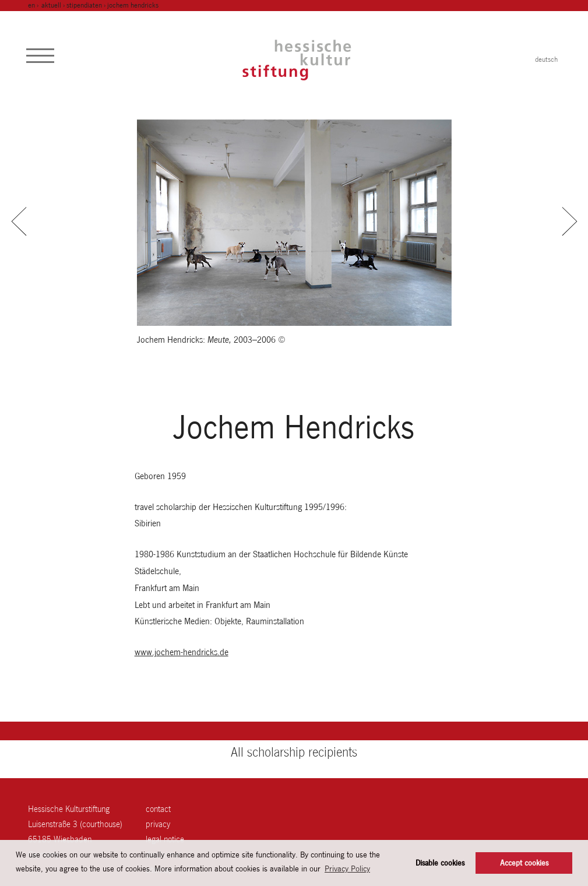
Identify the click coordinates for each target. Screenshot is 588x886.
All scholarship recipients (294, 752)
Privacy (158, 824)
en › (34, 5)
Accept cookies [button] (524, 863)
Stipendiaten (84, 5)
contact (158, 809)
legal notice (165, 839)
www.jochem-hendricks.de (182, 652)
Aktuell (51, 5)
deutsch (546, 59)
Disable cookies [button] (440, 863)
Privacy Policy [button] (347, 869)
